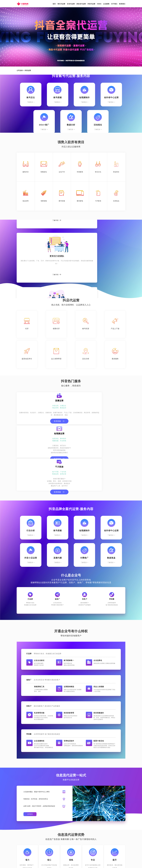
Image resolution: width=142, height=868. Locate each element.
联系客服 (34, 427)
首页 (54, 4)
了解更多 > (31, 102)
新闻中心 (72, 832)
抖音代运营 (91, 4)
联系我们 (122, 4)
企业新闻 (106, 4)
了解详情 (33, 277)
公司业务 (20, 70)
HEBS (99, 4)
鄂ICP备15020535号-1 (101, 864)
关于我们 (114, 4)
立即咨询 (30, 757)
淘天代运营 (61, 4)
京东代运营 (71, 4)
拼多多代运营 (81, 4)
